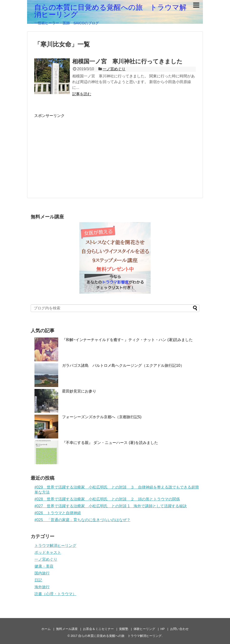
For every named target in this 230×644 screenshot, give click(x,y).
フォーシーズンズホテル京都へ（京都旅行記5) (102, 417)
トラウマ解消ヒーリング (55, 546)
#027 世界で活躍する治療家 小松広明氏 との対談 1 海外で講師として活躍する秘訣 (111, 506)
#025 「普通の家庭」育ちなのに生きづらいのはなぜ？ (82, 520)
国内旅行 (42, 573)
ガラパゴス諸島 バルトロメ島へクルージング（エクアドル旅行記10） (123, 365)
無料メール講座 (67, 629)
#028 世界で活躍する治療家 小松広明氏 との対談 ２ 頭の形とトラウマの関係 (107, 499)
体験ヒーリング (144, 629)
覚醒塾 (124, 629)
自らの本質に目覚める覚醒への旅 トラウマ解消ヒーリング (110, 11)
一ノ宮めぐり (114, 69)
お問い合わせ (179, 629)
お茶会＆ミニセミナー (98, 629)
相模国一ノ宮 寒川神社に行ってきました (127, 61)
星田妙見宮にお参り (79, 391)
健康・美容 (44, 566)
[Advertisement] (74, 152)
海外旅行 (42, 587)
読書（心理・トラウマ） (55, 594)
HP (163, 629)
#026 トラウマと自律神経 (58, 513)
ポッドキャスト (48, 552)
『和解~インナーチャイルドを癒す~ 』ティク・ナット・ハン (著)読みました (127, 340)
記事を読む (82, 94)
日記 (38, 580)
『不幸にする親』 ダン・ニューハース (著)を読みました (110, 443)
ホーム (46, 629)
